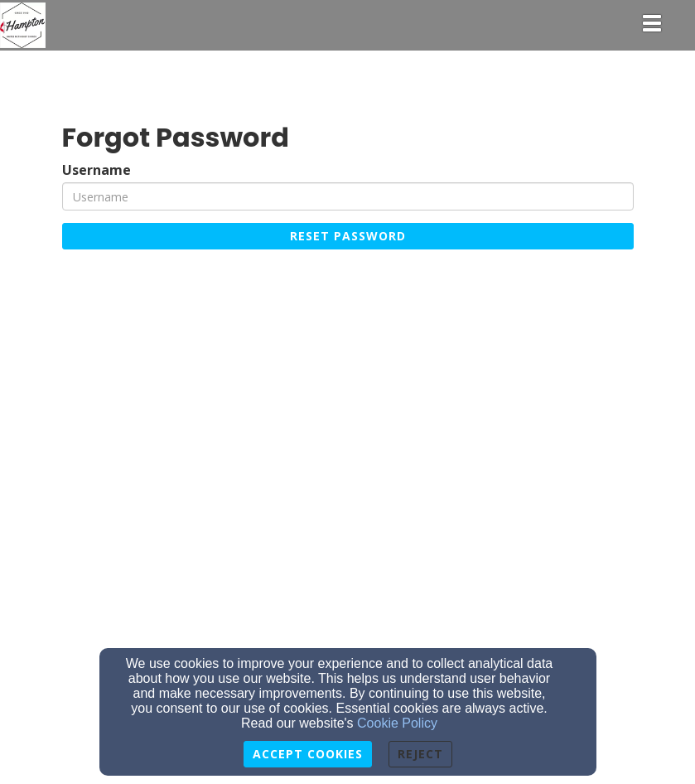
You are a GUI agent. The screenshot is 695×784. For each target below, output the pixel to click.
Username (97, 170)
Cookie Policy (397, 723)
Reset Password (348, 236)
